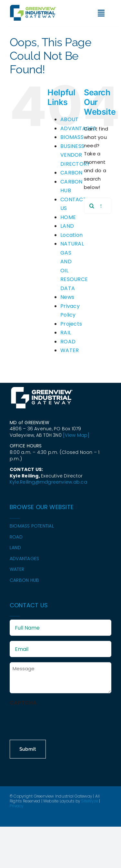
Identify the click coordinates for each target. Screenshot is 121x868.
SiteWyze (90, 801)
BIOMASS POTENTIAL (32, 526)
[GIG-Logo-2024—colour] (33, 7)
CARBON (71, 173)
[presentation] (59, 720)
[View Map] (76, 435)
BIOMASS (72, 137)
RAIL (66, 333)
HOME (68, 217)
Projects (71, 324)
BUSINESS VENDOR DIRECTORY (75, 155)
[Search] (92, 206)
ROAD (68, 342)
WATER (70, 350)
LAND (67, 226)
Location (71, 235)
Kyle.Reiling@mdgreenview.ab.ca (48, 482)
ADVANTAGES (78, 128)
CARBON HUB (24, 580)
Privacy (17, 806)
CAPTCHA (23, 703)
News (67, 297)
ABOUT (69, 119)
